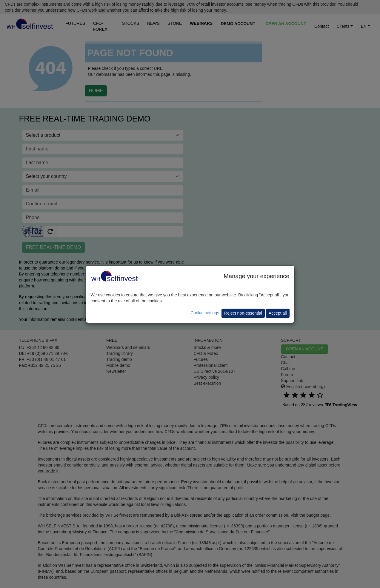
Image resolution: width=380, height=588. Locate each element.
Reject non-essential (243, 313)
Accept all (278, 313)
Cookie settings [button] (205, 313)
